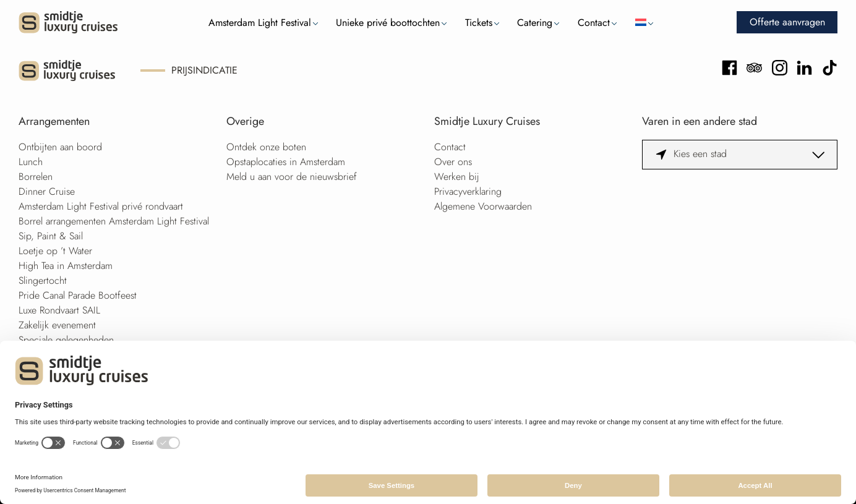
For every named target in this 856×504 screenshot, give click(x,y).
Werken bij (457, 177)
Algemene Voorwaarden (483, 206)
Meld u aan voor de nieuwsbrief (292, 177)
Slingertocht (43, 280)
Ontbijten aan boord (60, 147)
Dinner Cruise (47, 191)
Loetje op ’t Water (55, 251)
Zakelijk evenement (57, 325)
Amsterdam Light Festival (260, 23)
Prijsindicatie (204, 70)
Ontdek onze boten (266, 147)
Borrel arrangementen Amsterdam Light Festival (114, 221)
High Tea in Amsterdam (66, 266)
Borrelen (36, 177)
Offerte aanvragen (787, 22)
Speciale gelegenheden (66, 340)
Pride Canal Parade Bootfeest (78, 295)
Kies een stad (700, 154)
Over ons (453, 162)
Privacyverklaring (468, 191)
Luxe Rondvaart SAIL (59, 310)
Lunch (31, 162)
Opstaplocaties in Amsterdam (286, 162)
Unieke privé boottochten (388, 23)
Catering (535, 23)
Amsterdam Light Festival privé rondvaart (101, 206)
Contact (594, 23)
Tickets (479, 23)
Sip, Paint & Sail (51, 236)
